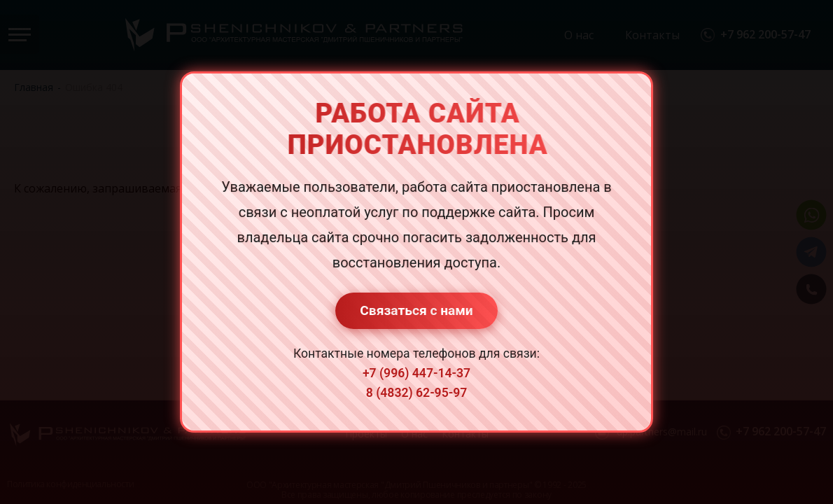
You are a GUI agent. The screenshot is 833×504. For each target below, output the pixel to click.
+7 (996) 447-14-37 (416, 373)
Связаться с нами (416, 310)
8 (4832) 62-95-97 (417, 393)
